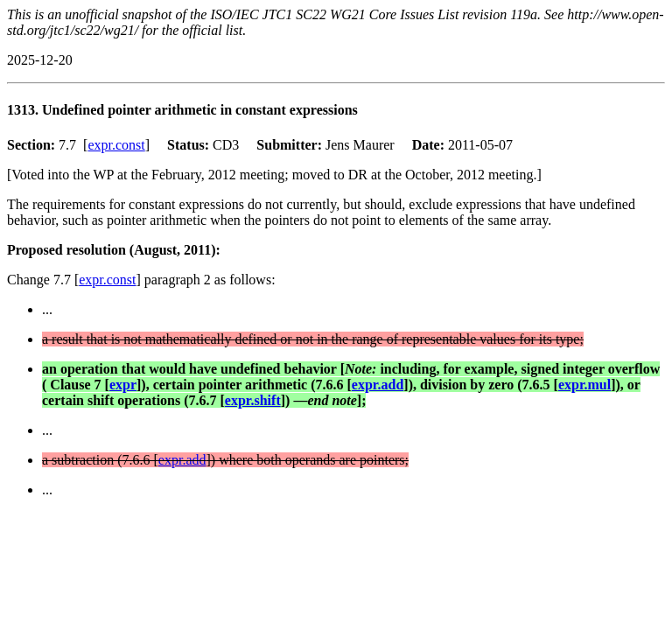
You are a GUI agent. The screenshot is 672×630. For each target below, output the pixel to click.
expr (123, 385)
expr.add (378, 385)
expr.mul (584, 385)
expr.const (116, 145)
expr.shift (253, 400)
